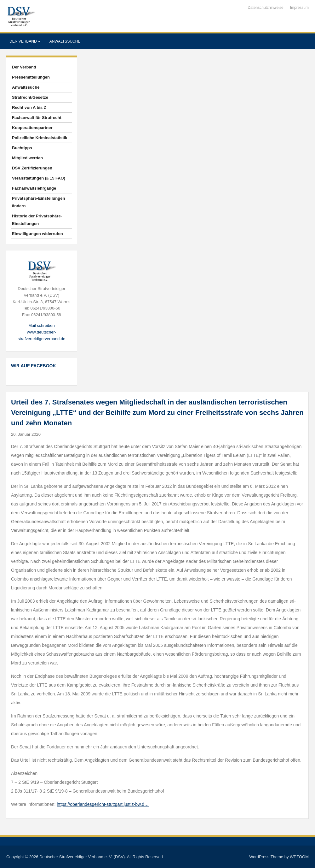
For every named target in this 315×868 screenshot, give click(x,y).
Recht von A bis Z (29, 107)
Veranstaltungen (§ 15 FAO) (39, 178)
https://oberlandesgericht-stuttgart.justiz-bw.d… (103, 804)
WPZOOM (299, 857)
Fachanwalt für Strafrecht (37, 118)
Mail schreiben (42, 325)
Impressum (299, 8)
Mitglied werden (27, 158)
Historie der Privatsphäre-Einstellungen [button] (37, 220)
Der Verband (25, 41)
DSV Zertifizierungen (32, 168)
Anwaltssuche (65, 41)
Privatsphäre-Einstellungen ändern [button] (38, 202)
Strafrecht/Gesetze (30, 97)
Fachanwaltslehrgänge (34, 188)
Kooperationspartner (32, 128)
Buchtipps (22, 148)
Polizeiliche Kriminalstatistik (40, 138)
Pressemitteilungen (31, 77)
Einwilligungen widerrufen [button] (37, 234)
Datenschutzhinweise (265, 8)
